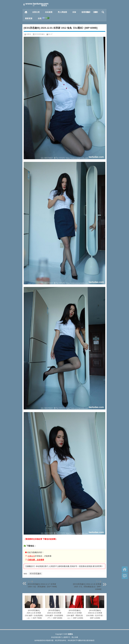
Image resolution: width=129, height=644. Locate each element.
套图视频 (85, 12)
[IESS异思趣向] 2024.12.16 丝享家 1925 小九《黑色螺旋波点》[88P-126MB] (87, 587)
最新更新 (29, 18)
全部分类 (36, 12)
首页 (26, 12)
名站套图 (49, 12)
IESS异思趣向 (40, 34)
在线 (44, 18)
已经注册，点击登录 (36, 560)
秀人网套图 (62, 12)
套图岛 (29, 34)
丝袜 (74, 12)
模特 (96, 12)
